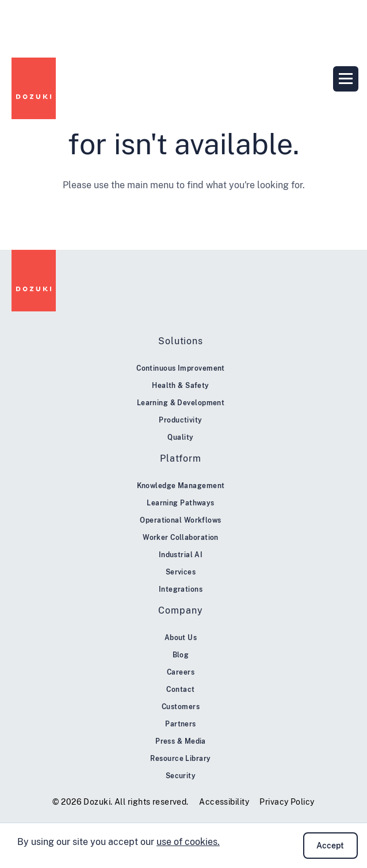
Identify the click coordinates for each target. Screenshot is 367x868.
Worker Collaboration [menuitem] (181, 538)
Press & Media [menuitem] (181, 741)
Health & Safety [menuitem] (181, 386)
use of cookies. (188, 842)
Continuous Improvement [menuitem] (181, 368)
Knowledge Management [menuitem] (181, 486)
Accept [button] (330, 846)
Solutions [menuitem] (181, 341)
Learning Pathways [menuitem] (180, 503)
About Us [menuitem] (181, 638)
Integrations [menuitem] (181, 589)
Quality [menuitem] (180, 437)
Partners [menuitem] (181, 724)
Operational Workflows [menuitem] (180, 520)
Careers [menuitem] (181, 672)
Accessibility (224, 802)
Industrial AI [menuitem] (181, 555)
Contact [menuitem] (180, 690)
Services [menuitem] (181, 572)
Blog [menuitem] (181, 655)
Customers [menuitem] (181, 707)
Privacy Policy (287, 802)
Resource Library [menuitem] (180, 759)
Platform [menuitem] (180, 458)
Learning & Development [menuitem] (181, 403)
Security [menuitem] (181, 776)
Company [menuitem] (180, 610)
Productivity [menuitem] (180, 420)
